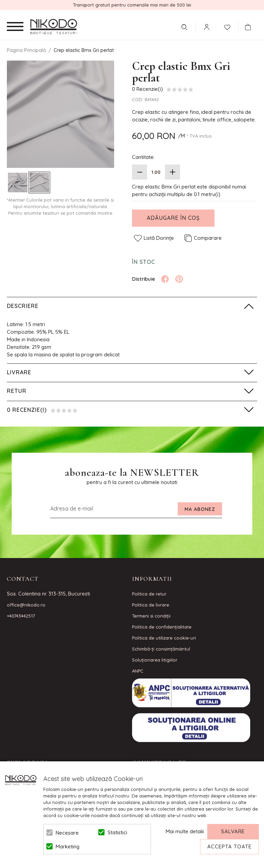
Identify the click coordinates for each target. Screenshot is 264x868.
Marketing (68, 846)
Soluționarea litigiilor (155, 660)
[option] (60, 114)
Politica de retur (149, 594)
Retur (17, 391)
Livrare (19, 372)
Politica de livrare (151, 605)
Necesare (67, 833)
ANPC (138, 671)
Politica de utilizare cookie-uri (164, 638)
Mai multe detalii (185, 831)
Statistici (117, 832)
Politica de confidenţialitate (162, 627)
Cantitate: (143, 157)
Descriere (23, 306)
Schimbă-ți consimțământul (161, 649)
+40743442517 (21, 616)
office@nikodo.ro (26, 605)
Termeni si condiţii (151, 616)
